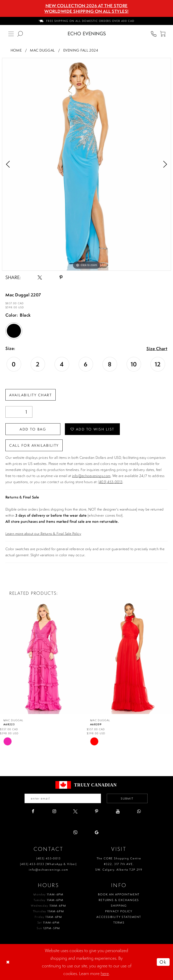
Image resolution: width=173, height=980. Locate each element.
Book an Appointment (119, 894)
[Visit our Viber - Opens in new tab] (75, 832)
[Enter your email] (63, 798)
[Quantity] (19, 412)
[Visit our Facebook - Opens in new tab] (33, 811)
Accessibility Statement (119, 917)
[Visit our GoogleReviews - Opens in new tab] (97, 832)
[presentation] (43, 657)
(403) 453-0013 (110, 482)
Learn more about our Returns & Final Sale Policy (43, 534)
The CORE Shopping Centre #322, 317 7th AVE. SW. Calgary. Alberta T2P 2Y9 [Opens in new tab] (119, 864)
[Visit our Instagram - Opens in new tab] (54, 811)
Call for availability (34, 445)
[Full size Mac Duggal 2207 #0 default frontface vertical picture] (86, 164)
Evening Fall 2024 (81, 50)
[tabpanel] (86, 164)
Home (16, 50)
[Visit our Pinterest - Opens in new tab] (97, 811)
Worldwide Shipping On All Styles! (86, 11)
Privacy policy (119, 911)
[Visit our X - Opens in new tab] (75, 811)
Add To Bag (33, 429)
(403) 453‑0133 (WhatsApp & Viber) (48, 864)
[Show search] (20, 34)
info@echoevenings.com (91, 476)
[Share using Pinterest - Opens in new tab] (61, 277)
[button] (163, 34)
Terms (119, 923)
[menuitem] (86, 21)
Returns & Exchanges (119, 900)
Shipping (119, 906)
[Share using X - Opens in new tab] (40, 277)
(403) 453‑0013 (49, 858)
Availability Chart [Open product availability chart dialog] (31, 395)
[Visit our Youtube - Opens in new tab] (118, 811)
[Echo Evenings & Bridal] (87, 34)
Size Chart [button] (157, 349)
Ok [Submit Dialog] (163, 962)
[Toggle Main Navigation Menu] (11, 34)
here (105, 973)
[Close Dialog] (8, 962)
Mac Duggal (42, 50)
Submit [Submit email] (127, 799)
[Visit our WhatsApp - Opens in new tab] (139, 811)
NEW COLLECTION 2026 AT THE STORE (87, 6)
